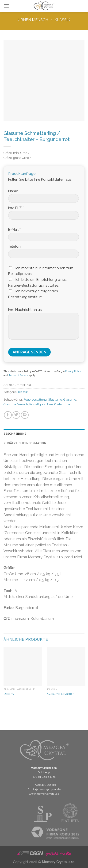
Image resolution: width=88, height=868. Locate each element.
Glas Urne (55, 400)
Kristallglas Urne (41, 404)
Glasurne (70, 400)
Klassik (62, 20)
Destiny (9, 694)
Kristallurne (62, 404)
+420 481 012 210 (46, 785)
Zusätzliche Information (25, 443)
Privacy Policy (73, 371)
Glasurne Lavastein (61, 694)
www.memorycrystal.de (44, 794)
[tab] (44, 434)
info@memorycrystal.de (46, 789)
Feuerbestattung (35, 400)
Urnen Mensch (33, 20)
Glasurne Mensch (16, 404)
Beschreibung (15, 434)
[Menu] (6, 6)
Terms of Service (18, 375)
